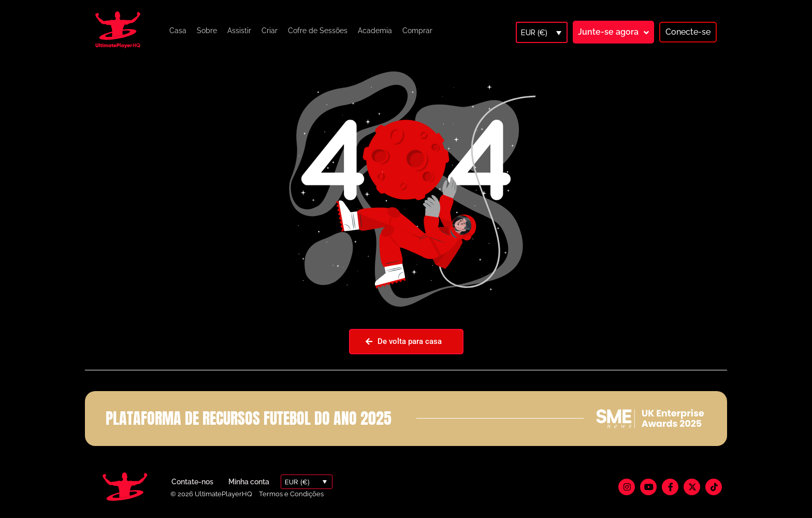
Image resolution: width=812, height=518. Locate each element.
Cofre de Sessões (318, 31)
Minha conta (249, 482)
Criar (270, 31)
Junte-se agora (608, 32)
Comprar (417, 31)
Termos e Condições (291, 494)
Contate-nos (192, 482)
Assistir (239, 31)
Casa (178, 31)
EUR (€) (534, 33)
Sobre (207, 31)
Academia (375, 31)
